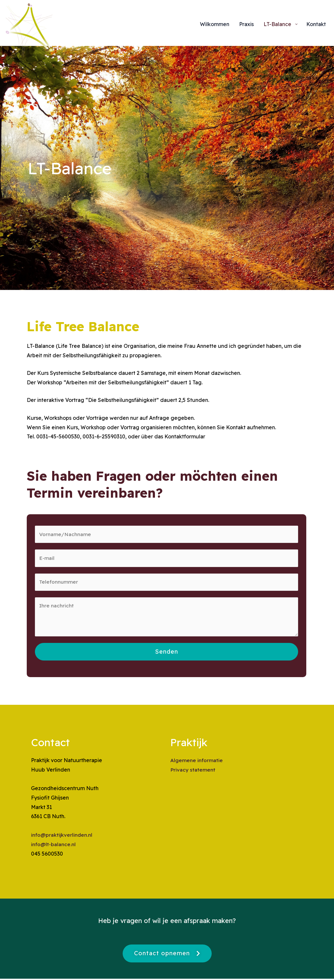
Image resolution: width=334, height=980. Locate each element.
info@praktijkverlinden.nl (62, 836)
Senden (167, 653)
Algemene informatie (197, 762)
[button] (167, 955)
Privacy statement (193, 771)
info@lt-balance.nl (53, 846)
